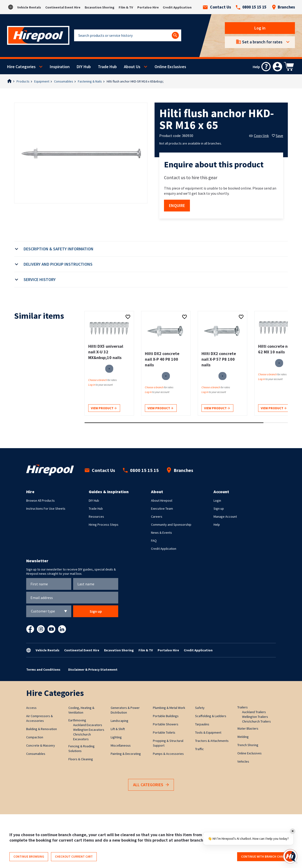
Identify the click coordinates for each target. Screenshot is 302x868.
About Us (132, 67)
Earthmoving (77, 720)
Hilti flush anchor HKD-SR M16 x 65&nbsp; (135, 81)
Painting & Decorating (126, 754)
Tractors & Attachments (212, 741)
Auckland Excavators (88, 725)
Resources (96, 517)
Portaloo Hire (148, 7)
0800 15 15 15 (251, 7)
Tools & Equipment (208, 732)
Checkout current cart (74, 857)
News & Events (161, 533)
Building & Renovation (42, 729)
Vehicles (243, 761)
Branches (283, 7)
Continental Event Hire (63, 7)
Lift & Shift (118, 729)
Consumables (64, 81)
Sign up (219, 508)
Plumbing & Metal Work (169, 708)
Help (217, 525)
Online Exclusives (170, 67)
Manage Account (225, 517)
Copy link (259, 136)
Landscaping (120, 721)
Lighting (116, 737)
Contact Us (217, 7)
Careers (157, 517)
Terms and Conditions (43, 670)
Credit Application (177, 7)
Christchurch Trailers (256, 721)
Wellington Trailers (255, 717)
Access (31, 708)
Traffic (199, 749)
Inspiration (60, 67)
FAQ (154, 541)
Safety (200, 708)
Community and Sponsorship (171, 525)
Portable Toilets (164, 732)
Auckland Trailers (254, 712)
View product (104, 408)
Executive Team (162, 508)
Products (23, 81)
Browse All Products (40, 500)
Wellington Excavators (89, 730)
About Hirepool (162, 500)
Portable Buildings (166, 716)
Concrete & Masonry (41, 745)
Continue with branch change (265, 857)
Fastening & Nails (90, 81)
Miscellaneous (121, 745)
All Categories (151, 785)
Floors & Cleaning (81, 759)
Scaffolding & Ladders (211, 716)
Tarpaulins (202, 724)
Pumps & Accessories (168, 754)
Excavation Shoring (100, 7)
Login (217, 500)
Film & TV (126, 7)
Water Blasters (248, 728)
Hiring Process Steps (104, 525)
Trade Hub (107, 67)
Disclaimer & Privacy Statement (93, 670)
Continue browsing (29, 857)
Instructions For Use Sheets (46, 508)
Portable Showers (166, 724)
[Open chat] (290, 856)
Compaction (35, 737)
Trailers (243, 707)
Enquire (177, 205)
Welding (243, 737)
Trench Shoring (248, 745)
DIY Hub (84, 67)
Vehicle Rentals (29, 7)
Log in (260, 28)
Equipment (42, 81)
